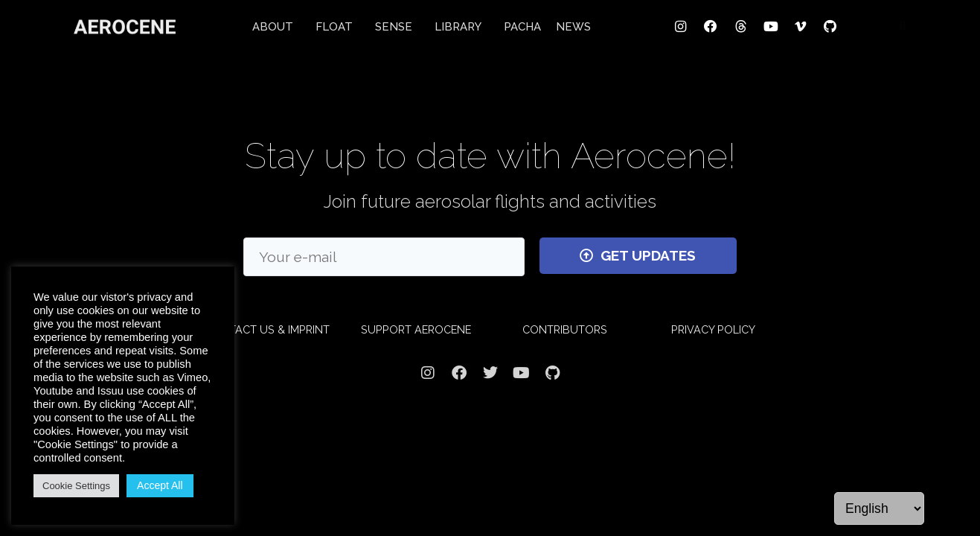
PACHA (522, 27)
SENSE (397, 27)
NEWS (573, 27)
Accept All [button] (160, 485)
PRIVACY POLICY (713, 329)
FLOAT (338, 27)
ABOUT (276, 27)
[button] (903, 26)
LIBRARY (462, 27)
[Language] (879, 508)
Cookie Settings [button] (76, 486)
